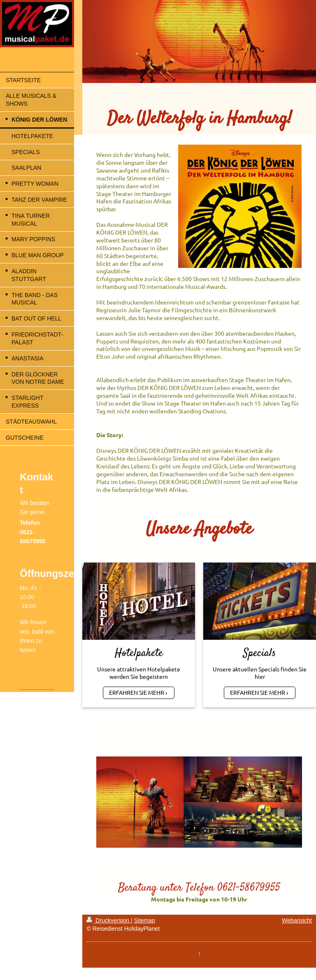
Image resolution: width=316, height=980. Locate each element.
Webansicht (297, 920)
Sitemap (144, 920)
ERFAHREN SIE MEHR (137, 692)
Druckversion (108, 920)
